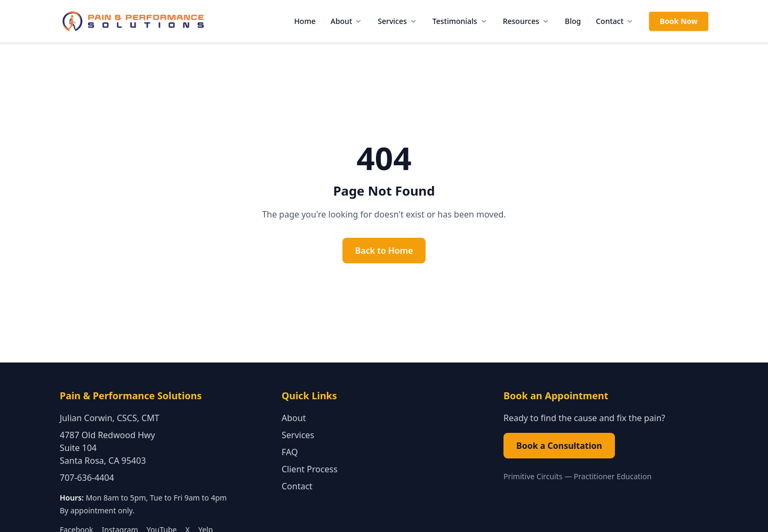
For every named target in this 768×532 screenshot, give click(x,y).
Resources (526, 21)
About (347, 21)
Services (398, 21)
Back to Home (384, 251)
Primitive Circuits (533, 476)
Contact (615, 21)
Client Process (310, 469)
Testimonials (460, 21)
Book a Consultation (559, 446)
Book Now (679, 21)
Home (305, 21)
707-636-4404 (87, 478)
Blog (573, 21)
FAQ (290, 452)
